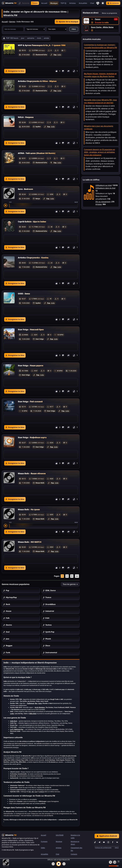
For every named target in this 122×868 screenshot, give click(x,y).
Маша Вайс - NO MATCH (30, 542)
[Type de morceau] (35, 29)
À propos (44, 841)
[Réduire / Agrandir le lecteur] (118, 861)
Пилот (98, 19)
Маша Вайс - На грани (29, 509)
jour (23, 38)
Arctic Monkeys (40, 707)
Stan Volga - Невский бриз (31, 329)
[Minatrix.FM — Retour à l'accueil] (9, 3)
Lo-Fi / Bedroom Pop (17, 729)
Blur (36, 703)
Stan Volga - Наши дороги (31, 365)
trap (36, 792)
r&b (33, 792)
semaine (31, 38)
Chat (92, 3)
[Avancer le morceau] (106, 30)
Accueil (44, 3)
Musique (54, 3)
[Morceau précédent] (53, 864)
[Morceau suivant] (64, 864)
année (46, 38)
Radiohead (31, 703)
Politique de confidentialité (103, 848)
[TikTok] (95, 842)
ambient (42, 792)
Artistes (73, 3)
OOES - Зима (24, 294)
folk (30, 792)
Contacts (74, 854)
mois (39, 38)
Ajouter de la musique (67, 22)
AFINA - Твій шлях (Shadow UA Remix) (37, 153)
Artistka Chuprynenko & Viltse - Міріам (37, 81)
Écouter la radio (102, 23)
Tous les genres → (70, 584)
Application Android (107, 836)
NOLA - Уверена (26, 117)
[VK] (117, 842)
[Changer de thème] (103, 3)
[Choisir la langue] (98, 3)
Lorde (12, 714)
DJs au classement (103, 202)
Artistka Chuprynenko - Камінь (33, 258)
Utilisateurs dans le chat (105, 188)
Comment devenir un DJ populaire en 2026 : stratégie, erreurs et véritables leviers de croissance (99, 152)
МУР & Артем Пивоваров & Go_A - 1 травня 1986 (42, 45)
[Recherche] (28, 3)
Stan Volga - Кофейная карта (32, 437)
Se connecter (113, 3)
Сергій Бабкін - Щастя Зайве (32, 222)
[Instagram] (108, 842)
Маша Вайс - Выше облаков (32, 473)
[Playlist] (115, 862)
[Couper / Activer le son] (110, 862)
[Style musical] (57, 29)
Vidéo (43, 848)
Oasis (40, 703)
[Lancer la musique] (59, 864)
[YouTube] (104, 842)
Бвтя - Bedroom (25, 189)
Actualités (83, 3)
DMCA (117, 848)
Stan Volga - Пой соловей (30, 402)
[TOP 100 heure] (11, 38)
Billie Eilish (33, 714)
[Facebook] (113, 842)
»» (77, 576)
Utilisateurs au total (104, 185)
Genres (12, 22)
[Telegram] (99, 842)
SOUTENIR (60, 835)
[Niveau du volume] (114, 866)
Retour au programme (109, 13)
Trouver (35, 3)
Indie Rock (14, 721)
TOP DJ (63, 3)
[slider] (43, 206)
